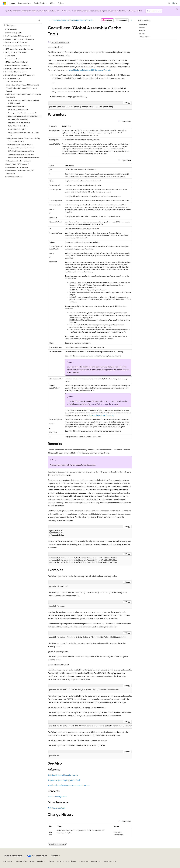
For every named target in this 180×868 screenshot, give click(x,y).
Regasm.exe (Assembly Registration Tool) (64, 780)
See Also (142, 33)
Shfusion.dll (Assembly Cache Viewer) (63, 775)
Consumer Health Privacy (66, 861)
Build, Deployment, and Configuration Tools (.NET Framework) (74, 20)
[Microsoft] (4, 3)
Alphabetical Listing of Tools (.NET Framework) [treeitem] (23, 85)
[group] (90, 726)
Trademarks (95, 861)
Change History (144, 37)
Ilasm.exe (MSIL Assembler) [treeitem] (18, 119)
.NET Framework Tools (57, 808)
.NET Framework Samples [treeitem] (13, 177)
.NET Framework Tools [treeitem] (14, 82)
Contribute (41, 861)
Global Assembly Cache (57, 797)
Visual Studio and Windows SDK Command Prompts (90, 70)
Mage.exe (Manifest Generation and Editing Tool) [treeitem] (23, 134)
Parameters (143, 25)
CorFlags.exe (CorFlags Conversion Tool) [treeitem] (22, 113)
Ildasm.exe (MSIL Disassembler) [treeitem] (19, 123)
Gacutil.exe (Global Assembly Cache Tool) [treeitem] (23, 116)
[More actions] (131, 20)
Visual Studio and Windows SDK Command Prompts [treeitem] (22, 89)
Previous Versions (21, 861)
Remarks (142, 28)
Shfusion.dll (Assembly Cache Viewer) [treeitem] (21, 151)
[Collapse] (39, 20)
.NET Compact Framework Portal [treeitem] (16, 62)
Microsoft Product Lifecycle (66, 11)
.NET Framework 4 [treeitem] (11, 29)
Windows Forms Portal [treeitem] (12, 59)
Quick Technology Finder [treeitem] (13, 33)
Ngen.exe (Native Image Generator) (103, 404)
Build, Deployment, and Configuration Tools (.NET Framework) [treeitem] (23, 102)
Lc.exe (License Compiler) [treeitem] (17, 129)
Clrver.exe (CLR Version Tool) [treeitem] (18, 110)
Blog (31, 861)
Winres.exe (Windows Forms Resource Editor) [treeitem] (24, 158)
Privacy (50, 861)
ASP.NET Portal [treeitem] (10, 55)
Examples (142, 30)
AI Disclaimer (7, 861)
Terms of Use (84, 861)
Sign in (175, 3)
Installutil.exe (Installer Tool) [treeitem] (18, 126)
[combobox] (22, 25)
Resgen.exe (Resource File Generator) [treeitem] (21, 148)
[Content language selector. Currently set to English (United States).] (13, 856)
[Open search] (169, 3)
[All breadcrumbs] (50, 20)
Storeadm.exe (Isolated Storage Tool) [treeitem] (21, 154)
